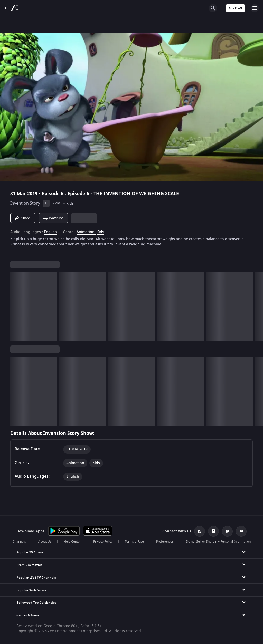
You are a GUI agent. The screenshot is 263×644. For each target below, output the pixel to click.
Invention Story (25, 203)
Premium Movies (29, 565)
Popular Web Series (31, 590)
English (50, 232)
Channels (19, 542)
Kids (70, 203)
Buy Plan (235, 8)
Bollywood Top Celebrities (36, 603)
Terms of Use (134, 542)
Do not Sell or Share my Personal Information (218, 542)
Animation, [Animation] (86, 232)
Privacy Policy (103, 542)
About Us (45, 542)
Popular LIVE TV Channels (36, 578)
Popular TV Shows (30, 552)
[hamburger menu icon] (255, 8)
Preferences (165, 542)
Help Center (72, 542)
